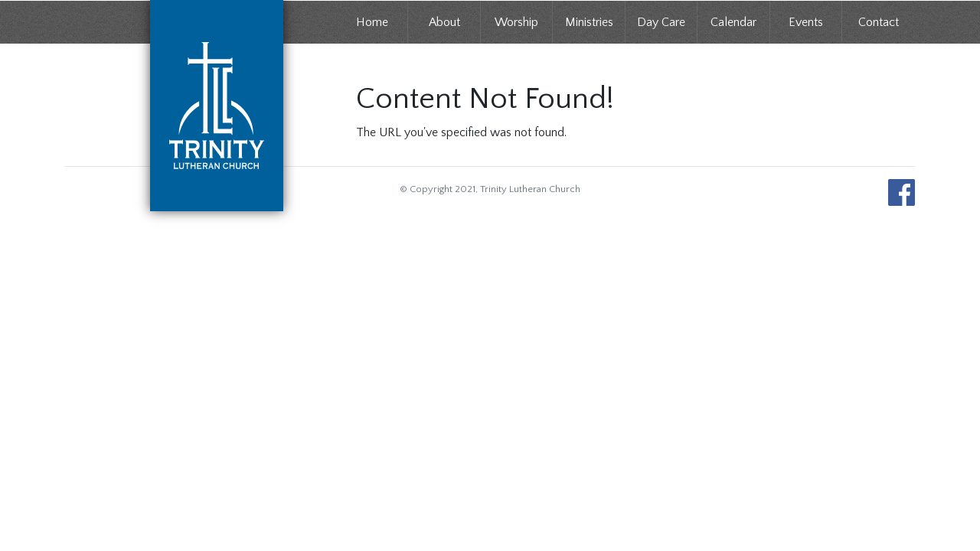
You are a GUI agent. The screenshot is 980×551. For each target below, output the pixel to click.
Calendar (733, 22)
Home (372, 22)
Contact (879, 22)
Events (806, 22)
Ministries (589, 22)
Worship (516, 22)
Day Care (661, 22)
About (444, 22)
